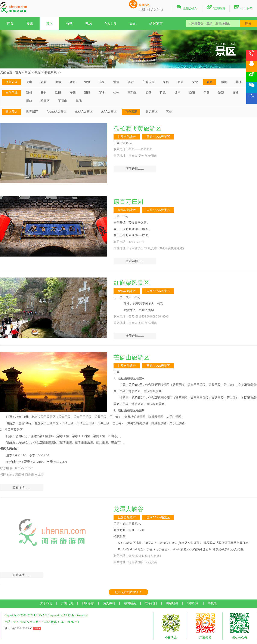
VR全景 (111, 23)
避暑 (44, 82)
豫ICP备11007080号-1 (18, 628)
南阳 (192, 93)
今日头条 (243, 8)
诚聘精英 (130, 603)
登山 (29, 82)
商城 (69, 23)
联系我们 (151, 603)
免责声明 (109, 603)
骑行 (131, 82)
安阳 (73, 93)
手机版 (212, 603)
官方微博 (216, 8)
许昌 (163, 93)
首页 (10, 23)
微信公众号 (187, 8)
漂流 (87, 82)
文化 (195, 82)
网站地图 (172, 603)
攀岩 (180, 82)
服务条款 (88, 603)
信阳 (207, 93)
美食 (133, 23)
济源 (221, 93)
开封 (44, 93)
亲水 (73, 82)
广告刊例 (67, 603)
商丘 (236, 93)
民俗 (166, 82)
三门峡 (132, 93)
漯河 (177, 93)
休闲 (224, 82)
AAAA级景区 (84, 112)
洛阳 (58, 93)
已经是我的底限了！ (128, 592)
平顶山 (63, 101)
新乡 (102, 93)
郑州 (29, 93)
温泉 (102, 82)
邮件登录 (193, 603)
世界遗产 (32, 112)
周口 (29, 101)
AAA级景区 (109, 112)
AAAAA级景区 (57, 112)
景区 (49, 23)
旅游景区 (152, 112)
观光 (38, 72)
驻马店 (45, 101)
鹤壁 (148, 93)
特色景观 (51, 72)
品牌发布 (156, 23)
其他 (239, 82)
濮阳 (87, 93)
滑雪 (116, 82)
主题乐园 (148, 82)
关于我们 (46, 603)
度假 (58, 82)
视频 (89, 23)
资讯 (30, 23)
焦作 (116, 93)
